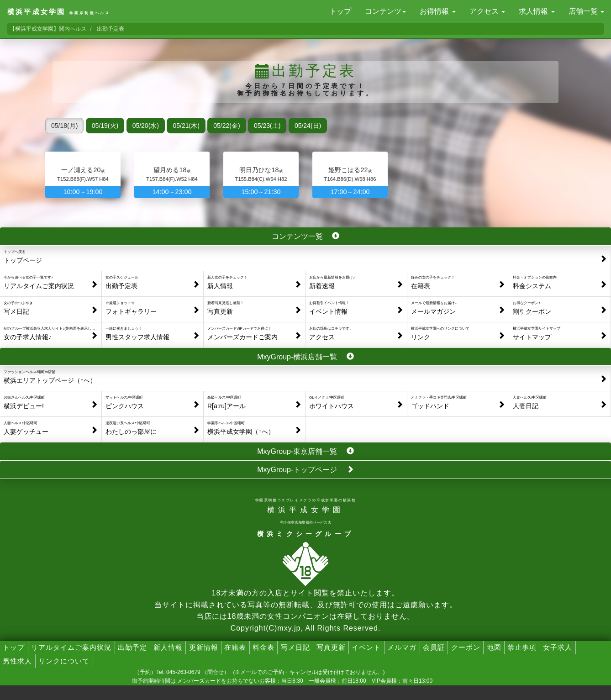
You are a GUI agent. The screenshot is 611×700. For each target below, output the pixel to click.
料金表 (263, 647)
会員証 (434, 647)
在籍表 (235, 647)
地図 (494, 647)
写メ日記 (295, 647)
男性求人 (17, 661)
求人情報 (537, 11)
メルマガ (402, 647)
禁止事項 (522, 647)
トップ (340, 11)
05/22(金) (226, 126)
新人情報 (168, 647)
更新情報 (204, 647)
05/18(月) (64, 126)
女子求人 (558, 647)
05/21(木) (186, 126)
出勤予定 (132, 647)
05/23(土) (267, 126)
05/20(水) (146, 126)
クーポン (466, 647)
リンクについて (64, 661)
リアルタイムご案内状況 (71, 647)
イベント (366, 647)
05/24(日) (308, 126)
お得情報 (437, 11)
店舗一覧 (586, 11)
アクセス (487, 11)
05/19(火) (105, 126)
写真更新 (331, 647)
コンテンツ (385, 11)
